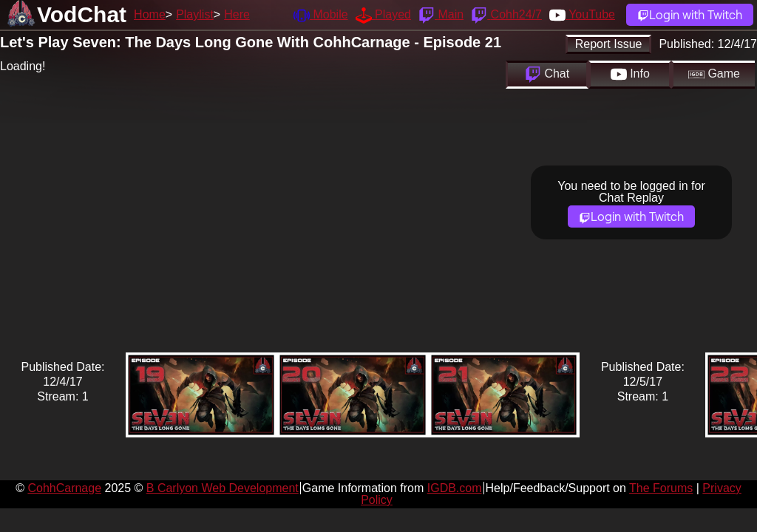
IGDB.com (455, 488)
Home (150, 14)
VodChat (82, 14)
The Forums (661, 488)
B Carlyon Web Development (223, 488)
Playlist (195, 14)
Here (237, 14)
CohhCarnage (64, 488)
